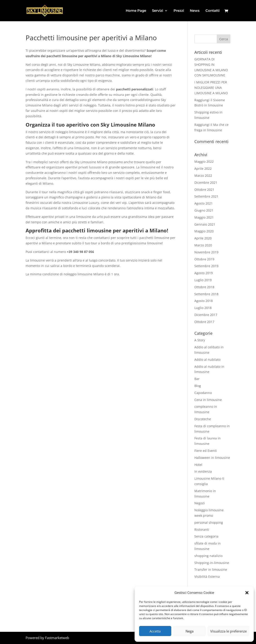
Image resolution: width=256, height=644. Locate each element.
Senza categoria (206, 536)
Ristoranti (202, 530)
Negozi (200, 503)
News (195, 11)
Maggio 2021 (204, 217)
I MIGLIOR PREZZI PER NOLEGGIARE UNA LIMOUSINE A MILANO (211, 88)
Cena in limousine (208, 400)
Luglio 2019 (203, 280)
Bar (197, 379)
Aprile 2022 (203, 169)
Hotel (198, 465)
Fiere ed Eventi (206, 451)
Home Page (136, 11)
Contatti (213, 11)
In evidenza (203, 471)
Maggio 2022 (204, 162)
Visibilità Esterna (207, 577)
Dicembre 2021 (206, 183)
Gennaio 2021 (205, 224)
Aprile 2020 (203, 238)
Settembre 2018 (206, 294)
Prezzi (179, 11)
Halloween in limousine (212, 458)
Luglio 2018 (203, 308)
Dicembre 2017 (206, 315)
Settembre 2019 (206, 266)
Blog (198, 386)
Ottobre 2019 (204, 259)
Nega (190, 631)
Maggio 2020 (204, 231)
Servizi (158, 11)
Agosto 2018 (204, 301)
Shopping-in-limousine (212, 563)
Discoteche (203, 419)
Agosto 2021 (204, 203)
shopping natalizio (208, 556)
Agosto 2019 (204, 273)
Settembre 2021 (206, 196)
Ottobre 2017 (204, 322)
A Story (200, 340)
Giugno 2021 (204, 210)
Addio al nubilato (207, 360)
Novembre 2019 (206, 252)
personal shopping (209, 523)
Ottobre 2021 (204, 190)
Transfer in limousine (211, 570)
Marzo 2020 (203, 245)
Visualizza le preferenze (228, 631)
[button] (247, 593)
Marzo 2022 (203, 176)
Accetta (155, 631)
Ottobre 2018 (204, 287)
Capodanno (203, 393)
